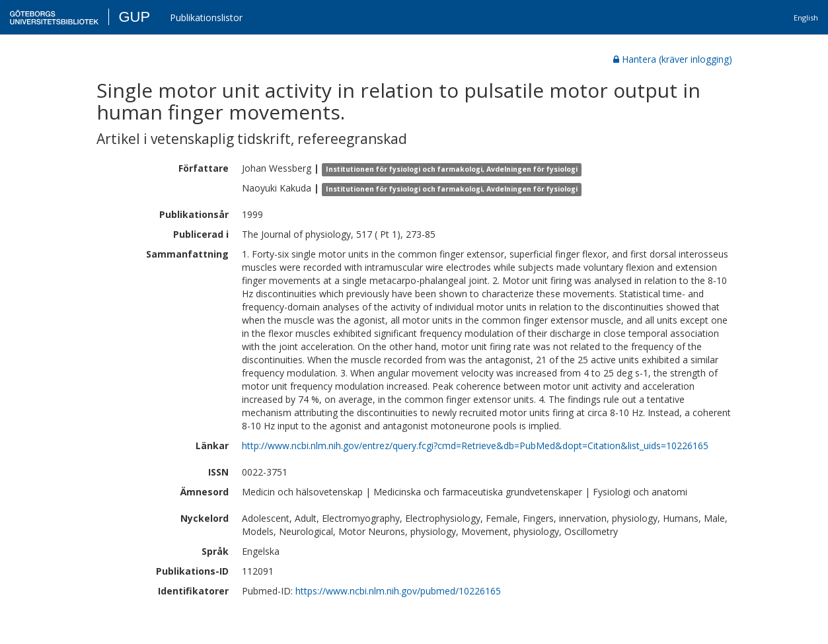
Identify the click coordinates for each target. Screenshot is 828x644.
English (806, 18)
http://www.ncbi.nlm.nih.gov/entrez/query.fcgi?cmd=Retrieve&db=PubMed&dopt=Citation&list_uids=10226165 (475, 446)
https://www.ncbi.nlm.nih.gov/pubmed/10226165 (398, 591)
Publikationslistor (206, 18)
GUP (134, 17)
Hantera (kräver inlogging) (673, 59)
